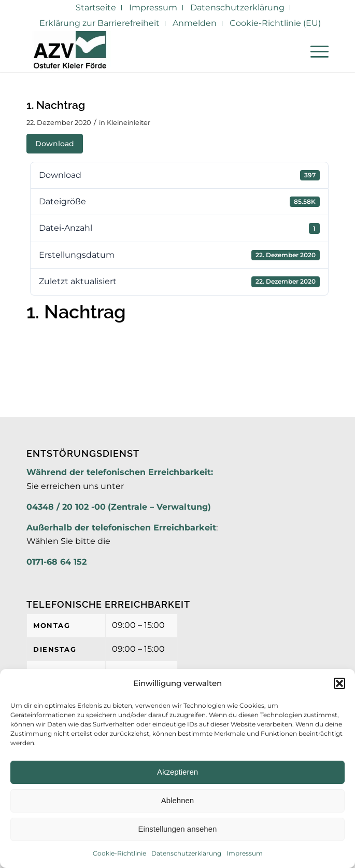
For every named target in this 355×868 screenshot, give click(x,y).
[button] (339, 683)
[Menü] (314, 51)
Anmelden (195, 23)
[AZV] (147, 51)
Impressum (245, 853)
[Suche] (290, 51)
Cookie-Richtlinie (119, 853)
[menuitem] (96, 8)
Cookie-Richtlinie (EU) (275, 23)
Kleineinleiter (129, 122)
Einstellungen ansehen (178, 829)
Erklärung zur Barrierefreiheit (100, 23)
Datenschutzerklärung (186, 853)
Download (55, 144)
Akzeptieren (177, 772)
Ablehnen (177, 800)
